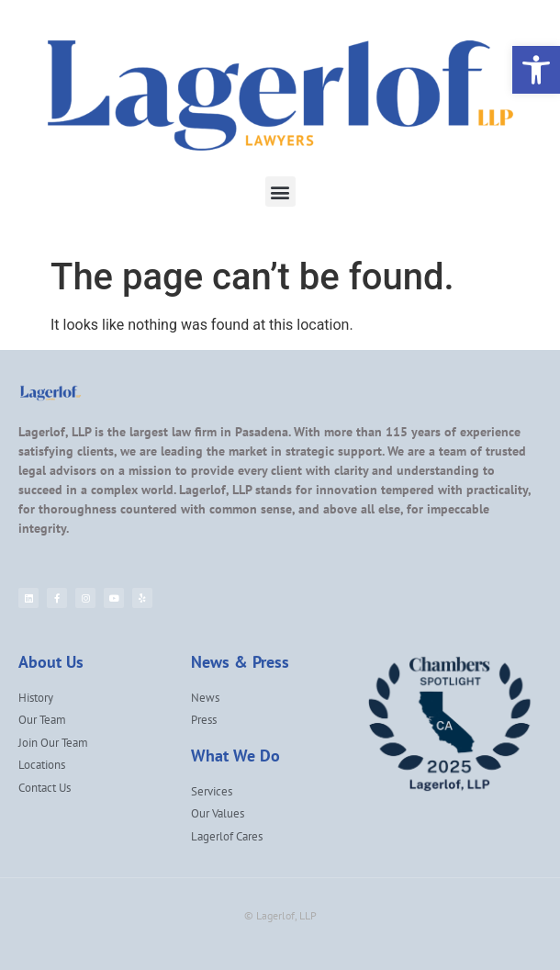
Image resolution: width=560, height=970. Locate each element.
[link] (536, 70)
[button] (280, 192)
